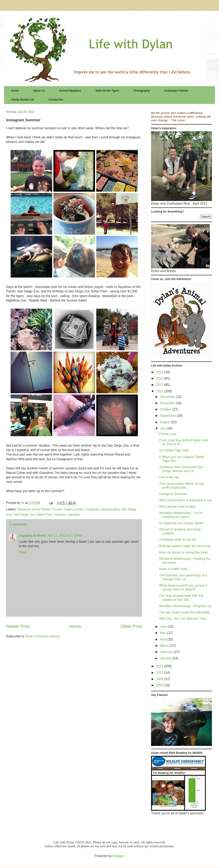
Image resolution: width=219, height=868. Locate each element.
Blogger (118, 856)
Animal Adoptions (70, 91)
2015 (160, 372)
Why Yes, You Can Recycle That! (183, 619)
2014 (160, 378)
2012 (160, 391)
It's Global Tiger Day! (174, 450)
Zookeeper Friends (176, 91)
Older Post (131, 626)
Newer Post (18, 626)
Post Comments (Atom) (43, 636)
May (164, 633)
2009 (160, 679)
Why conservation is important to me (185, 500)
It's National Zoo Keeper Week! (182, 523)
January (166, 658)
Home (15, 91)
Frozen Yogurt (63, 509)
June (164, 627)
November (168, 403)
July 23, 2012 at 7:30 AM (64, 535)
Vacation (74, 515)
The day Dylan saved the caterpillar (185, 612)
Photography (142, 91)
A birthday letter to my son (178, 540)
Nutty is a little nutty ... (175, 569)
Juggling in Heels (32, 535)
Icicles (79, 509)
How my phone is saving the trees (184, 552)
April (164, 639)
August (165, 422)
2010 (160, 673)
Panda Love (168, 434)
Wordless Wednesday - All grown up (185, 606)
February (167, 652)
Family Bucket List (23, 100)
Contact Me (56, 100)
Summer (60, 515)
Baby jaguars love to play (177, 506)
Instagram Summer (173, 494)
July (163, 428)
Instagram (92, 509)
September (168, 416)
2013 (160, 385)
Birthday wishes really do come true (185, 546)
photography (110, 509)
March (165, 646)
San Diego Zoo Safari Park (33, 515)
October (166, 409)
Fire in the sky (169, 477)
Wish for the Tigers (107, 91)
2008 (160, 685)
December (168, 397)
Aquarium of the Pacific (34, 509)
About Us (39, 91)
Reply (23, 552)
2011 (160, 666)
